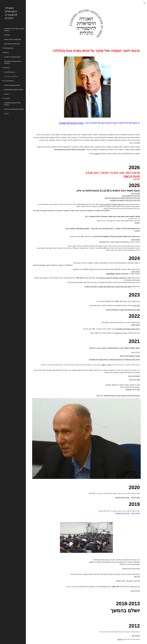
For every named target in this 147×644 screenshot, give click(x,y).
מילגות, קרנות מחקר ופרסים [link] (14, 109)
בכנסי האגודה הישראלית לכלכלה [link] (13, 62)
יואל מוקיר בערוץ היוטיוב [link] (13, 39)
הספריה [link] (7, 98)
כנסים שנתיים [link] (9, 48)
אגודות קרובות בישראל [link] (12, 85)
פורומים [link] (7, 68)
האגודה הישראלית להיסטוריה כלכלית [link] (14, 30)
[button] (145, 3)
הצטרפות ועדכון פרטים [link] (12, 44)
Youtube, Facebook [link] (11, 76)
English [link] (7, 113)
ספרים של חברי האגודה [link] (12, 57)
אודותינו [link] (7, 35)
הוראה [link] (6, 94)
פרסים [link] (6, 52)
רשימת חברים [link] (9, 81)
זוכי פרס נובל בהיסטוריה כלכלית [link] (12, 104)
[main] (86, 51)
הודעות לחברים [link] (9, 72)
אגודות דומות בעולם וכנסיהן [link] (14, 90)
